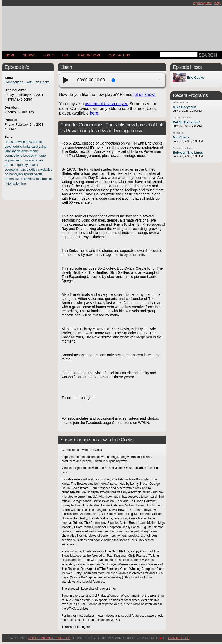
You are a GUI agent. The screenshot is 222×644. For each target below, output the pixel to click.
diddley (32, 169)
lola (39, 179)
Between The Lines (188, 152)
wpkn (25, 151)
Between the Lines (183, 148)
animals (38, 160)
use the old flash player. (107, 104)
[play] (67, 80)
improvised (13, 160)
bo (6, 174)
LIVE (65, 55)
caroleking (39, 146)
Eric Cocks (195, 77)
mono (34, 151)
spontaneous (33, 174)
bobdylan (16, 174)
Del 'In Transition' (187, 122)
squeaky (22, 165)
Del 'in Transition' (182, 118)
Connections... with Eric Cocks (27, 82)
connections (13, 156)
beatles (38, 142)
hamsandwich (15, 142)
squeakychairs (15, 169)
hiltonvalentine (15, 183)
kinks (27, 146)
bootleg (29, 156)
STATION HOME (89, 55)
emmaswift (13, 179)
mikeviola (28, 179)
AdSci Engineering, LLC (50, 638)
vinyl (8, 151)
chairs (33, 165)
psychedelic (13, 146)
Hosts (49, 55)
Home (10, 55)
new (29, 142)
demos (10, 165)
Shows (29, 55)
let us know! (144, 94)
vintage (40, 156)
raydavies (45, 169)
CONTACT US (120, 55)
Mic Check (179, 133)
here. (94, 113)
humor (26, 160)
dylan (16, 151)
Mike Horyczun (181, 102)
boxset (47, 179)
